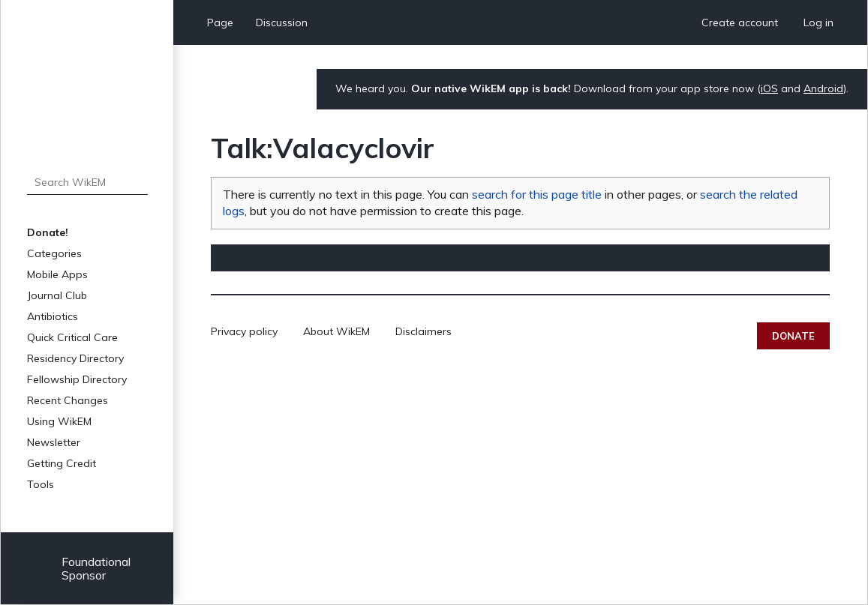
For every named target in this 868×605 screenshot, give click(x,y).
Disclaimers (423, 331)
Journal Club (57, 295)
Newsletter (54, 442)
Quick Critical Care (72, 337)
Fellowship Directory (77, 379)
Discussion (282, 22)
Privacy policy (244, 331)
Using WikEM (59, 421)
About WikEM (336, 331)
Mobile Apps (57, 274)
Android (823, 88)
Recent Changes (68, 400)
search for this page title (537, 194)
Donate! (48, 232)
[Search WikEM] (87, 182)
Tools (41, 484)
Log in (818, 22)
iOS (769, 88)
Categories (54, 253)
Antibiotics (53, 316)
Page (220, 22)
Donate (793, 336)
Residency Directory (75, 358)
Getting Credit (62, 463)
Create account (740, 22)
